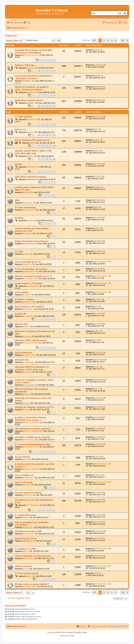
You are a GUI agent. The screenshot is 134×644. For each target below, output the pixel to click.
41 (50, 146)
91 (43, 71)
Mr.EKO (27, 495)
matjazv (27, 233)
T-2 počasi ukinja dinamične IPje (32, 444)
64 (39, 106)
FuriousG (32, 119)
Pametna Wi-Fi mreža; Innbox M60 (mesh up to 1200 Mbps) (33, 51)
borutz (27, 485)
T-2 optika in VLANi (25, 549)
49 (43, 135)
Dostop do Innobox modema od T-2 (34, 407)
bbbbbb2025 (29, 271)
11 (47, 452)
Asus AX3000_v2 (24, 475)
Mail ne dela (21, 324)
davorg (98, 457)
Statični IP (20, 314)
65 (43, 106)
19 (47, 510)
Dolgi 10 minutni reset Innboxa (32, 241)
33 (43, 125)
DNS (17, 200)
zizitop (27, 336)
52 (54, 135)
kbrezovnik (29, 534)
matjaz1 (27, 302)
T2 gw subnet (22, 457)
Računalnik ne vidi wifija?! (29, 307)
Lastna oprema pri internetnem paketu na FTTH (32, 230)
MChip (98, 228)
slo (25, 459)
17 (39, 510)
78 (47, 159)
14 (47, 95)
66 (47, 106)
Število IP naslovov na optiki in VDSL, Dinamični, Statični (32, 88)
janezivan (28, 203)
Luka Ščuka (29, 210)
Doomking (28, 558)
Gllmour (98, 475)
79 (50, 159)
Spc (97, 306)
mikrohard (99, 65)
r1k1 (26, 410)
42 (54, 146)
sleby (26, 326)
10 (54, 319)
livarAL (27, 295)
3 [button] (108, 40)
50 (47, 135)
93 (50, 71)
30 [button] (123, 40)
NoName (99, 100)
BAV (26, 551)
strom (30, 220)
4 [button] (112, 40)
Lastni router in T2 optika (29, 283)
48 (39, 135)
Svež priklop (22, 292)
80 (54, 159)
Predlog (19, 218)
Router (19, 164)
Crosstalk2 (29, 279)
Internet (11, 35)
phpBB (56, 633)
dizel (97, 340)
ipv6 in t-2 (20, 129)
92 (47, 71)
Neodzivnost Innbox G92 (28, 531)
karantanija (29, 362)
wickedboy (29, 478)
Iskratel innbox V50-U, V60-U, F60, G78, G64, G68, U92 (33, 152)
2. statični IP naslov (25, 515)
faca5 (26, 403)
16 (54, 95)
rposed (31, 68)
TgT (97, 573)
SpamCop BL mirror (26, 538)
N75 (97, 129)
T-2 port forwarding (25, 207)
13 (43, 95)
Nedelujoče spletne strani (29, 100)
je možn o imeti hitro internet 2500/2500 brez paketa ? (31, 419)
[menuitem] (27, 23)
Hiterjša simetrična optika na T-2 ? (33, 276)
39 (43, 146)
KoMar (27, 81)
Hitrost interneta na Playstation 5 (33, 556)
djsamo (27, 264)
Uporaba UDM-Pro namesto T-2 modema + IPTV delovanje (32, 368)
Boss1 (30, 132)
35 (50, 125)
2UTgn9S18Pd (30, 343)
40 (47, 146)
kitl (33, 143)
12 (39, 95)
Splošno (18, 83)
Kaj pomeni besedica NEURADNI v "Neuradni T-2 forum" (34, 77)
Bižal (30, 156)
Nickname (28, 527)
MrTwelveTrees (31, 55)
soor (26, 569)
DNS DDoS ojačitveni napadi (30, 177)
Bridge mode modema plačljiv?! (32, 584)
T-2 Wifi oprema (23, 117)
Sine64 (27, 372)
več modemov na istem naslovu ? (33, 429)
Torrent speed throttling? (29, 493)
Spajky (98, 187)
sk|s (26, 517)
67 (50, 106)
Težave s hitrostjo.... (26, 65)
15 (50, 95)
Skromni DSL (22, 360)
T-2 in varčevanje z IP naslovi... (32, 269)
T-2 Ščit (19, 252)
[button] (94, 40)
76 (39, 159)
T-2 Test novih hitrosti (27, 573)
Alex (97, 207)
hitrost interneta (24, 353)
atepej (98, 50)
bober (97, 367)
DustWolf (99, 87)
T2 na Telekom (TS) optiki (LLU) (32, 140)
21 (54, 510)
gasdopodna (29, 244)
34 (47, 125)
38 (39, 146)
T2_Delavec (33, 505)
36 (54, 125)
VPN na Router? (24, 566)
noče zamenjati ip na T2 (28, 262)
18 (43, 510)
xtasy (26, 192)
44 (43, 172)
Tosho (97, 151)
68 (54, 106)
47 (54, 172)
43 (39, 172)
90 (39, 71)
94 (54, 71)
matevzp (31, 92)
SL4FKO (99, 176)
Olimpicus (32, 167)
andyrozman (29, 355)
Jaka (26, 254)
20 (50, 510)
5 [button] (116, 40)
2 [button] (104, 40)
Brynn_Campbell (31, 422)
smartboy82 (33, 286)
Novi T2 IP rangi (23, 482)
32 (39, 125)
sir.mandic (28, 316)
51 (50, 135)
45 (47, 172)
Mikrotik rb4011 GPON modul (31, 340)
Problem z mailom (25, 299)
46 (50, 172)
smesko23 (99, 531)
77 (43, 159)
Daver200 (28, 309)
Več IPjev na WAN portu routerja (32, 437)
